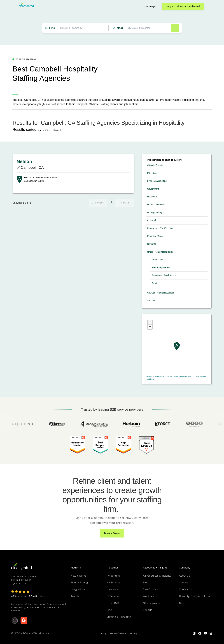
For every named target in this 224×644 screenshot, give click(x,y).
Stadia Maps (160, 376)
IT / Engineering (155, 213)
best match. (52, 129)
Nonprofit (152, 244)
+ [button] (150, 322)
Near (120, 28)
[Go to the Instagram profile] (211, 633)
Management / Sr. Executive (160, 228)
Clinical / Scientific (156, 165)
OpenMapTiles (186, 376)
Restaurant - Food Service (164, 275)
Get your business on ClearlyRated (183, 6)
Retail (155, 283)
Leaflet (149, 376)
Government (153, 189)
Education (152, 173)
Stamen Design (172, 376)
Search (175, 28)
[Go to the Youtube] (200, 633)
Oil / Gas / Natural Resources (161, 293)
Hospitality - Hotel (161, 268)
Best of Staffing (102, 100)
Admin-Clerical (159, 260)
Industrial (152, 220)
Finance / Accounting (157, 181)
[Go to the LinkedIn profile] (194, 633)
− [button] (150, 327)
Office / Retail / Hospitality (160, 252)
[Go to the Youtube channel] (205, 633)
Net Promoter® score (168, 100)
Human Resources (156, 205)
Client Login (150, 7)
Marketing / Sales (155, 236)
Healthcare (152, 197)
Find (52, 28)
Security (151, 301)
